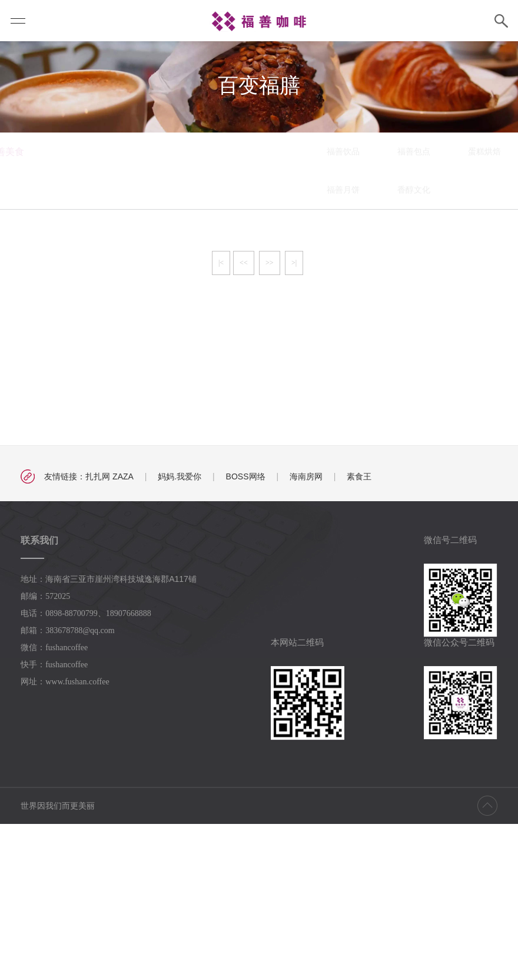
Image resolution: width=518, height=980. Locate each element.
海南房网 (306, 633)
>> (270, 419)
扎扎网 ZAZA (109, 633)
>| (294, 419)
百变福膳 (397, 307)
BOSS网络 (246, 633)
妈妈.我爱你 (180, 633)
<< (244, 419)
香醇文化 (256, 346)
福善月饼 (185, 346)
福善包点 (256, 307)
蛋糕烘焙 (327, 307)
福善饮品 (185, 307)
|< (221, 419)
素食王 (359, 633)
